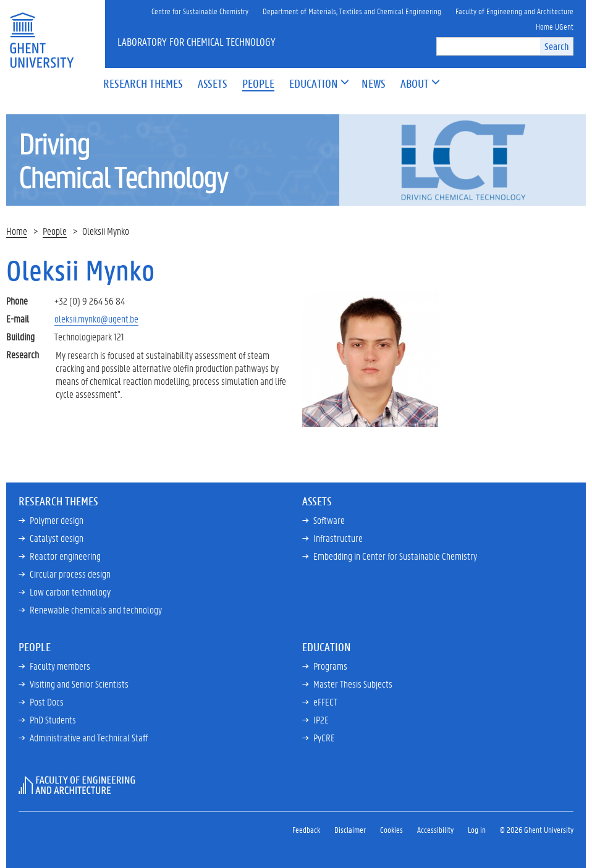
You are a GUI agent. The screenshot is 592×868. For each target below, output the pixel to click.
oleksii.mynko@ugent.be (96, 318)
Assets (317, 501)
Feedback (306, 829)
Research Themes (58, 501)
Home (17, 231)
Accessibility (435, 829)
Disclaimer (350, 829)
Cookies (391, 829)
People (55, 231)
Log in (477, 829)
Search (556, 46)
